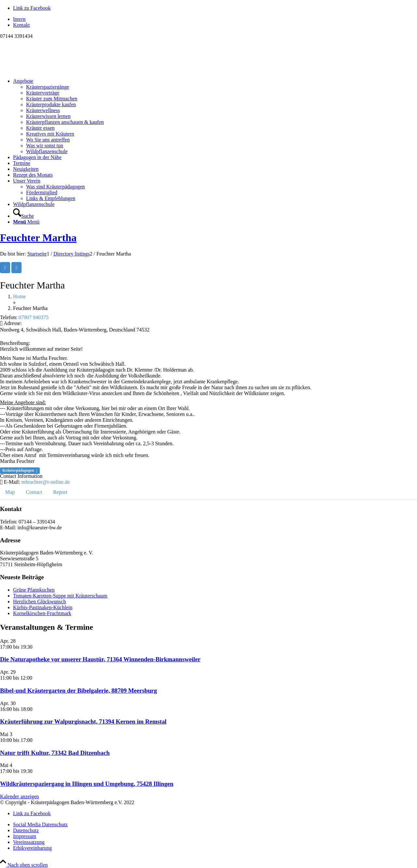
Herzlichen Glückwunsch (39, 602)
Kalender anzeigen (19, 796)
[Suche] (23, 216)
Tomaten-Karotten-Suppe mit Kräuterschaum (60, 596)
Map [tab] (10, 492)
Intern (19, 19)
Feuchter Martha (38, 238)
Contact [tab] (34, 492)
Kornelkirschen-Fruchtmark (42, 613)
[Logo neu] (49, 70)
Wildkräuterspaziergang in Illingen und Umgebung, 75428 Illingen (87, 784)
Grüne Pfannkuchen (34, 590)
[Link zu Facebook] (32, 8)
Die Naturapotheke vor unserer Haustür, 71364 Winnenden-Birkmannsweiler (100, 659)
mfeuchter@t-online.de (46, 482)
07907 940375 (34, 317)
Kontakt (22, 25)
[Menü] (26, 222)
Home (19, 296)
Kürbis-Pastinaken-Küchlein (43, 607)
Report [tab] (60, 492)
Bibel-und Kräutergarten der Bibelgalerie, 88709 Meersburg (79, 691)
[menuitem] (215, 19)
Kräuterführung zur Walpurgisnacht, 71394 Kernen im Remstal (83, 721)
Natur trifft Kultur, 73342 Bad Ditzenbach (55, 753)
